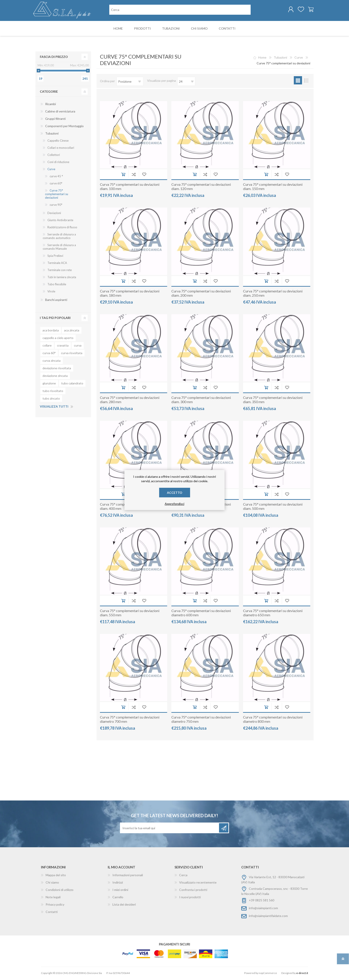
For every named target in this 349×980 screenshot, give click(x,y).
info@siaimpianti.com (263, 909)
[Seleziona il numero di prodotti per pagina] (186, 82)
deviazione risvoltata (57, 369)
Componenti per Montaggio (64, 127)
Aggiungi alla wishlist (144, 175)
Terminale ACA (57, 264)
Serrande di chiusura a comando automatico (59, 237)
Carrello (309, 10)
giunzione (49, 384)
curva (78, 346)
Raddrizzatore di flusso (62, 228)
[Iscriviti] (170, 829)
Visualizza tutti (54, 407)
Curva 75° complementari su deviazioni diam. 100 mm (130, 187)
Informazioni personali (128, 876)
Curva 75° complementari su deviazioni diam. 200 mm (201, 294)
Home (262, 58)
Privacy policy (55, 905)
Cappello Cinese (58, 141)
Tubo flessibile (57, 285)
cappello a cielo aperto (58, 339)
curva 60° (49, 354)
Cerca (183, 876)
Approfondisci (174, 504)
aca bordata (51, 331)
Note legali (53, 898)
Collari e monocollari (61, 149)
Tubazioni (52, 134)
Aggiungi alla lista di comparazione (134, 175)
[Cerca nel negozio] (180, 10)
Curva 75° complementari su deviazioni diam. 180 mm (130, 294)
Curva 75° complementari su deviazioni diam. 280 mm (130, 400)
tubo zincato (51, 399)
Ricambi (51, 105)
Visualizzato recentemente (198, 883)
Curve (51, 170)
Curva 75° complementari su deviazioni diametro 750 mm (201, 720)
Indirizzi (118, 883)
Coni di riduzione (58, 163)
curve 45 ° (56, 177)
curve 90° (56, 206)
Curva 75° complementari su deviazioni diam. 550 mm (130, 614)
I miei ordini (120, 891)
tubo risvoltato (53, 392)
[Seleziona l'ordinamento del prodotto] (130, 82)
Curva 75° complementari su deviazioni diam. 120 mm (201, 187)
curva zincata (52, 361)
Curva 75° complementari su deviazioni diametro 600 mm (201, 614)
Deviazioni (54, 214)
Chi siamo (52, 883)
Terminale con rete (60, 271)
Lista (306, 81)
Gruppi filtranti (55, 119)
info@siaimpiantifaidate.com (268, 917)
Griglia (298, 81)
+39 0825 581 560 (262, 901)
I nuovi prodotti (190, 898)
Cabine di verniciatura (60, 112)
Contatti (52, 913)
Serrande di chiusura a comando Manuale (59, 248)
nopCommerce (268, 974)
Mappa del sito (56, 876)
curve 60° (56, 184)
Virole (51, 292)
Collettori (54, 156)
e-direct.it (302, 974)
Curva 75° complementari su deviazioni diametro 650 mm (273, 614)
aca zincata (72, 331)
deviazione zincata (55, 377)
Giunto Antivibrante (60, 221)
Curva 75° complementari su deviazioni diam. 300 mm (201, 400)
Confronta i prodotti (193, 891)
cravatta (63, 346)
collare (47, 346)
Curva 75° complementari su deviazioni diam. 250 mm (273, 294)
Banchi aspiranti (56, 301)
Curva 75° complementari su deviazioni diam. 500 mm (273, 507)
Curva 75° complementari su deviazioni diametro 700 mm (130, 720)
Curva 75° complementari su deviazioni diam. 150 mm (273, 187)
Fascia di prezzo (54, 58)
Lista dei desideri (124, 905)
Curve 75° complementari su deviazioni (57, 195)
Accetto (175, 493)
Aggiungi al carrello (123, 175)
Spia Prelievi (55, 257)
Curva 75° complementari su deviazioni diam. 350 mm (273, 400)
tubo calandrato (72, 384)
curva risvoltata (72, 354)
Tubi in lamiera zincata (62, 278)
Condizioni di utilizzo (60, 891)
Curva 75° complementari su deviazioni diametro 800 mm (273, 720)
